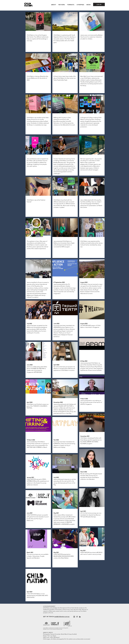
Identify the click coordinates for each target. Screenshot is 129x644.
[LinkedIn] (80, 617)
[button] (54, 4)
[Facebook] (77, 617)
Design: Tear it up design (50, 636)
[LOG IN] (99, 4)
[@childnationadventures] (74, 617)
